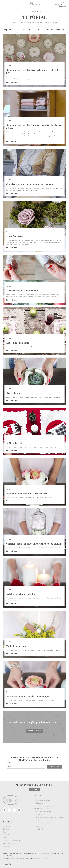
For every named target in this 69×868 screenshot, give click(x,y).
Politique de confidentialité (22, 859)
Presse (32, 30)
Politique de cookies (35, 859)
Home (28, 11)
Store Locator (34, 731)
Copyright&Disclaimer (8, 859)
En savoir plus (12, 82)
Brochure (22, 30)
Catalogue (60, 30)
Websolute (7, 864)
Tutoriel (41, 11)
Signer (34, 789)
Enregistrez (55, 767)
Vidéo (40, 30)
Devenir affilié (39, 829)
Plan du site (44, 859)
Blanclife (34, 11)
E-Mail (9, 763)
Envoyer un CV (40, 826)
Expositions (9, 30)
